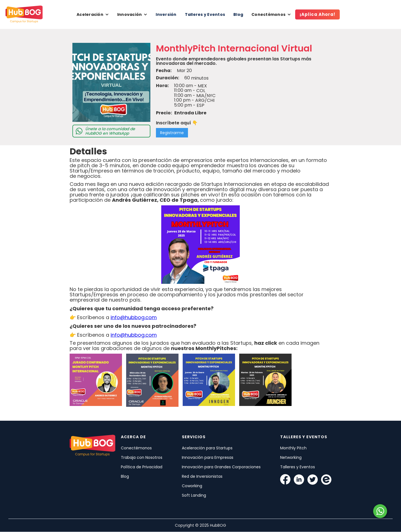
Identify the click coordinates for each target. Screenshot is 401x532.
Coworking (192, 486)
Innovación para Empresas (208, 457)
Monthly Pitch (293, 448)
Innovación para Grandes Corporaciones (221, 467)
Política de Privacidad (142, 467)
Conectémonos (136, 448)
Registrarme (172, 133)
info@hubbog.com (134, 317)
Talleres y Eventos (205, 14)
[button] (93, 14)
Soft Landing (194, 495)
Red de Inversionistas (202, 476)
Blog (238, 14)
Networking (291, 457)
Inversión (166, 14)
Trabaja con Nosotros (142, 457)
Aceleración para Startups (207, 448)
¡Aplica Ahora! (317, 14)
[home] (24, 14)
